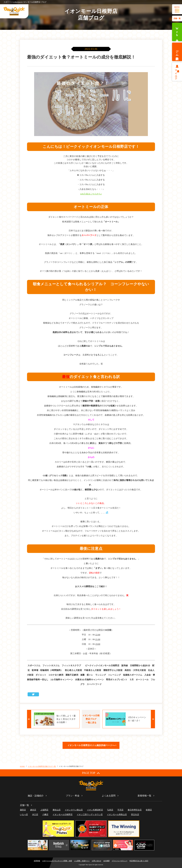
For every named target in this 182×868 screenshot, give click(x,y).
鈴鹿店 (149, 810)
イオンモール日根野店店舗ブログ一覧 (42, 766)
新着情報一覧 (144, 796)
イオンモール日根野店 (63, 815)
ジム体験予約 (177, 52)
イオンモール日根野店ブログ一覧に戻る (91, 719)
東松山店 (57, 810)
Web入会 (177, 32)
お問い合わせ (97, 861)
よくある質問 (109, 796)
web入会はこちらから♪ (91, 194)
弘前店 (110, 810)
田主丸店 (135, 815)
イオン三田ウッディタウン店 (90, 815)
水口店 (35, 815)
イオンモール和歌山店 (117, 815)
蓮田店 (23, 810)
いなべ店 (24, 815)
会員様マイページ (177, 73)
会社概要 (106, 861)
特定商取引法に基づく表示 (139, 861)
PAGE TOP (91, 773)
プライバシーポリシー (120, 861)
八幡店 (45, 815)
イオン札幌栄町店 (95, 810)
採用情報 (37, 861)
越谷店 (33, 810)
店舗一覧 (177, 18)
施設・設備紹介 (36, 796)
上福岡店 (44, 810)
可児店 (120, 810)
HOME (22, 766)
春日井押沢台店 (135, 810)
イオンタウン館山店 (74, 810)
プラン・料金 (73, 796)
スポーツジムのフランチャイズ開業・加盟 (57, 861)
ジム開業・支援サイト (82, 861)
